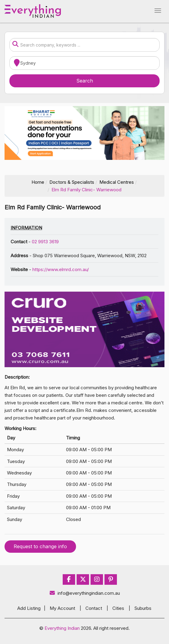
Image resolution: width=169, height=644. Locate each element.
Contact (94, 608)
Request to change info (40, 546)
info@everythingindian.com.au (85, 593)
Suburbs (143, 608)
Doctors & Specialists (72, 182)
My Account (62, 608)
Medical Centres (117, 182)
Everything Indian (62, 628)
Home (38, 182)
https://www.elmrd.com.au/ (61, 269)
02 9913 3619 (45, 242)
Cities (118, 608)
